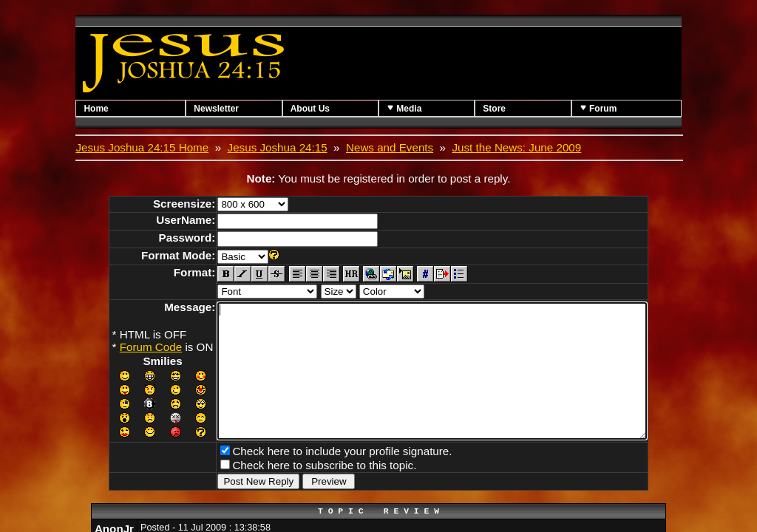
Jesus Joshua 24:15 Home (142, 147)
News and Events (390, 147)
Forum (598, 108)
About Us (310, 109)
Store (494, 109)
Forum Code (125, 347)
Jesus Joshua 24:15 (278, 147)
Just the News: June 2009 (516, 147)
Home (96, 109)
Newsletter (216, 109)
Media (404, 108)
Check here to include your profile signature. (316, 475)
